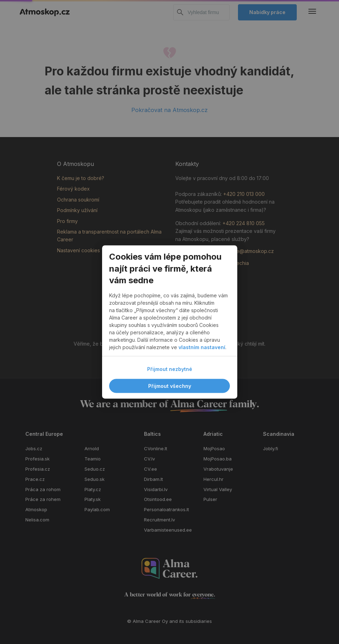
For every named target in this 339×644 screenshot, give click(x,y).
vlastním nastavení (202, 348)
